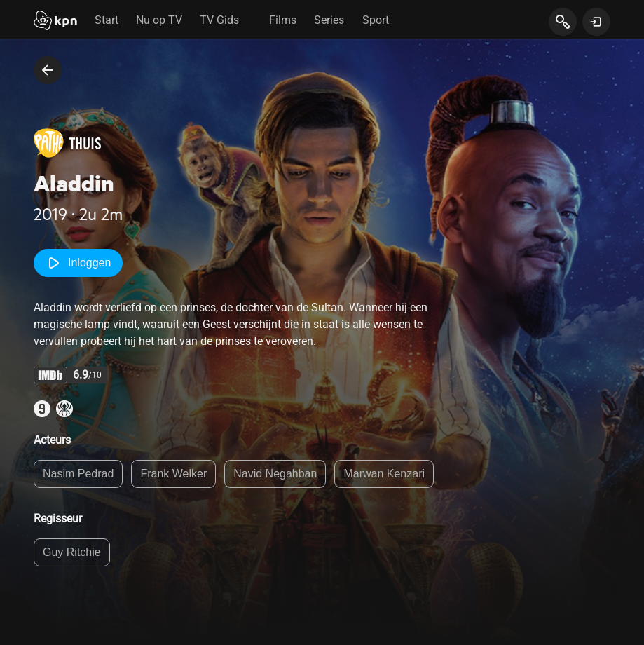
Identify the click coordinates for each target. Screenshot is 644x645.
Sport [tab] (376, 20)
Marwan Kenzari (384, 474)
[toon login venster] (596, 22)
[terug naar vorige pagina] (48, 70)
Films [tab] (283, 20)
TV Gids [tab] (219, 20)
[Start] (55, 22)
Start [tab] (107, 20)
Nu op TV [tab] (159, 20)
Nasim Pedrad (78, 474)
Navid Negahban (275, 474)
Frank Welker (173, 474)
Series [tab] (329, 20)
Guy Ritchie (72, 552)
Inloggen (78, 263)
